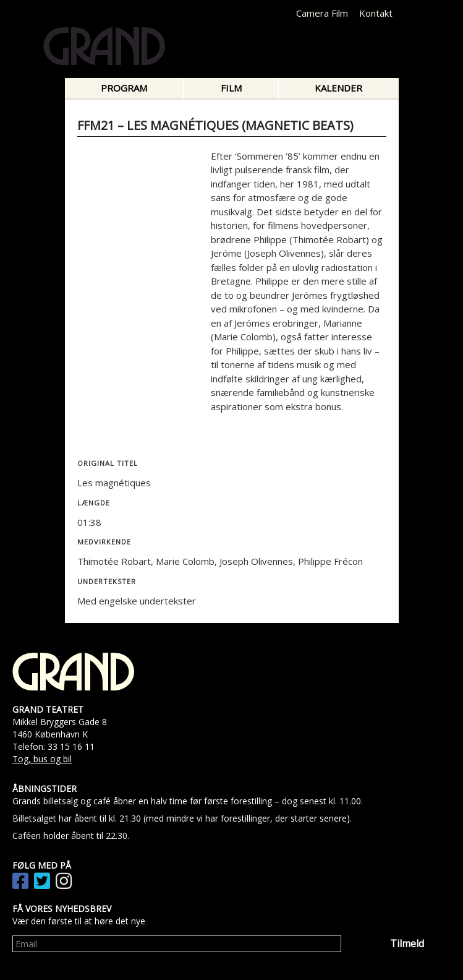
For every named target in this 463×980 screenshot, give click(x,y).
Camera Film (322, 13)
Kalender (338, 88)
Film (231, 88)
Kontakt (376, 13)
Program (124, 88)
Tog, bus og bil (42, 759)
